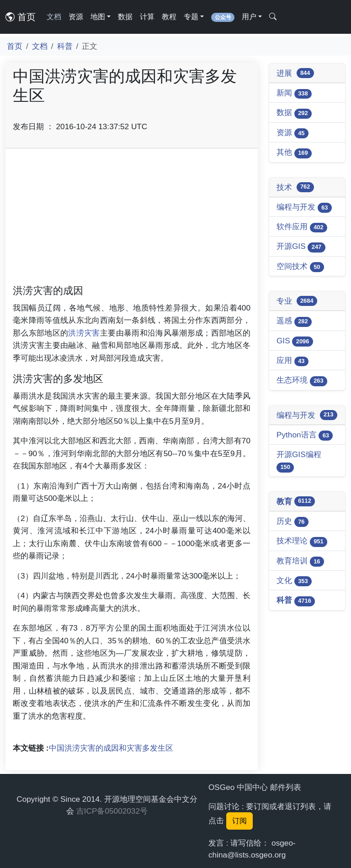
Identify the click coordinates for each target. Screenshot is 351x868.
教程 (169, 17)
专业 (297, 301)
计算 (147, 17)
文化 (294, 581)
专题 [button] (191, 17)
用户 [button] (249, 17)
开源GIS (301, 247)
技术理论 (302, 541)
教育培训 (300, 561)
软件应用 (302, 227)
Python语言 (305, 435)
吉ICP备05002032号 (112, 811)
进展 (295, 73)
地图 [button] (98, 17)
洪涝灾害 (84, 333)
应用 (292, 361)
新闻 (294, 93)
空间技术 (300, 267)
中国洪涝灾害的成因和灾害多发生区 (111, 748)
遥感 (294, 321)
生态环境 (302, 381)
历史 (292, 522)
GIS (295, 341)
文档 (54, 17)
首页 (21, 17)
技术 (295, 187)
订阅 (239, 821)
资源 (76, 17)
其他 (294, 153)
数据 (125, 17)
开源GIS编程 (299, 461)
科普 (65, 46)
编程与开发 (304, 208)
